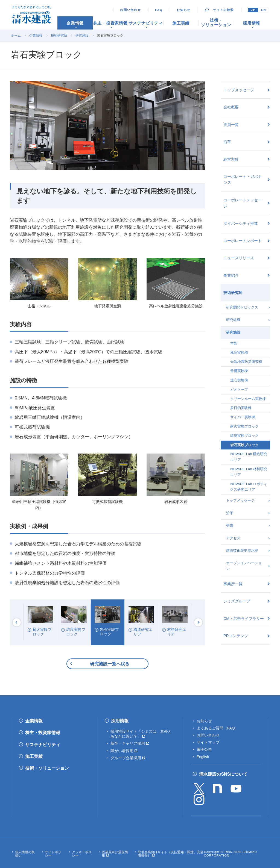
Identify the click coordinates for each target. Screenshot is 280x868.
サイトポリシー (53, 854)
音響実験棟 (239, 371)
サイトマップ (208, 742)
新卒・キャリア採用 (128, 743)
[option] (40, 622)
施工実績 (34, 756)
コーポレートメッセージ (243, 203)
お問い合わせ (130, 10)
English (203, 757)
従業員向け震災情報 (115, 854)
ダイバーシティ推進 (241, 223)
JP (253, 10)
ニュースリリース (239, 258)
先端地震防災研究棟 (246, 362)
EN (263, 10)
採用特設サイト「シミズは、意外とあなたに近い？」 (141, 734)
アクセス (233, 538)
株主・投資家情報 (43, 733)
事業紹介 (231, 275)
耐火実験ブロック (244, 426)
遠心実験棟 (239, 380)
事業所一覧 (233, 584)
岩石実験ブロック (244, 445)
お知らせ (184, 10)
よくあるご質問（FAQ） (218, 728)
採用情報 (120, 721)
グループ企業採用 (126, 758)
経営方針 (231, 159)
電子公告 (204, 749)
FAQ (159, 10)
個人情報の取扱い (25, 854)
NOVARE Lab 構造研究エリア (249, 457)
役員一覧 (231, 125)
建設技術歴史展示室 (242, 550)
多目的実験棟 (241, 408)
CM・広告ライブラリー (244, 619)
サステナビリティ (43, 745)
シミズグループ (237, 601)
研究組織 (233, 320)
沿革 (227, 142)
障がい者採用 (122, 751)
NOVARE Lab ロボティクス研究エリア (249, 487)
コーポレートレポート (243, 241)
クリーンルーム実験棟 (248, 399)
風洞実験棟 (239, 353)
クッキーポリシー (82, 854)
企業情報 (36, 36)
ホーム (16, 36)
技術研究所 (59, 36)
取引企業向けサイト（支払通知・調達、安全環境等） (171, 854)
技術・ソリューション (47, 768)
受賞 (230, 526)
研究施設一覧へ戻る (110, 664)
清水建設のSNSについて (223, 774)
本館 (234, 343)
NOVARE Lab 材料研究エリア (249, 472)
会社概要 (231, 107)
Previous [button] (17, 622)
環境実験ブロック (244, 436)
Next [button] (198, 622)
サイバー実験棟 (243, 417)
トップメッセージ (239, 90)
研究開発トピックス (242, 307)
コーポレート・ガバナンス (243, 180)
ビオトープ (239, 389)
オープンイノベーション (244, 566)
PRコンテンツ (236, 636)
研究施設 (82, 36)
